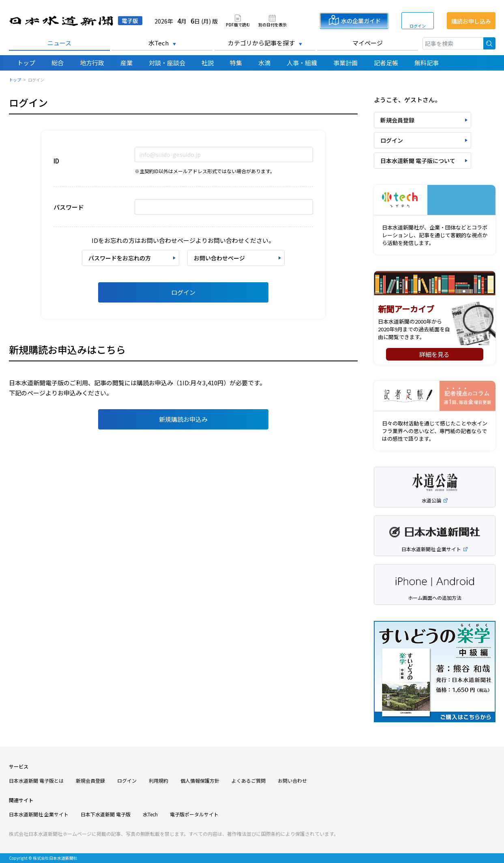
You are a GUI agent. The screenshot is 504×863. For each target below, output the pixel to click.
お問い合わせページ (219, 258)
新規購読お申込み (183, 419)
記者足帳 (386, 63)
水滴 (264, 63)
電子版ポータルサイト (194, 814)
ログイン (418, 26)
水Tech (159, 43)
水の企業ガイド (361, 21)
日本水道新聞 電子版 (76, 21)
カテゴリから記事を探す (261, 43)
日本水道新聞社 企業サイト (39, 814)
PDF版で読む (238, 24)
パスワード (69, 207)
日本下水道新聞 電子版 (106, 814)
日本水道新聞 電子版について (418, 161)
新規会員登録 (397, 120)
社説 (208, 63)
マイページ (368, 43)
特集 (236, 63)
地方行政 (92, 63)
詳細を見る (434, 354)
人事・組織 (302, 63)
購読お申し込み (471, 21)
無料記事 (427, 63)
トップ (26, 63)
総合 (58, 63)
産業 (127, 63)
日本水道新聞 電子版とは (36, 780)
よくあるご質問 (249, 780)
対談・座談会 (167, 63)
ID (56, 161)
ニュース (59, 43)
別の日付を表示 (272, 24)
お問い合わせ (292, 780)
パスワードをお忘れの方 (120, 258)
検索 (489, 43)
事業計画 (345, 63)
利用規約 (159, 780)
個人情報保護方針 (200, 780)
